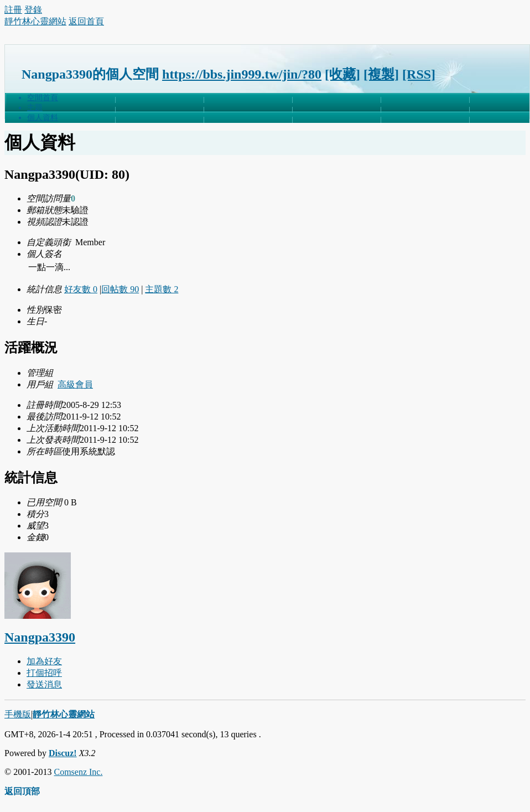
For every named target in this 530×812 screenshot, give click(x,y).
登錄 (33, 10)
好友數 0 (81, 289)
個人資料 (43, 118)
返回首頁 (86, 21)
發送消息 (44, 684)
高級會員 (75, 384)
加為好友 (44, 661)
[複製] (381, 74)
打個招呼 (44, 673)
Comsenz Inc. (78, 772)
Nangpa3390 (40, 637)
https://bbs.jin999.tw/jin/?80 (242, 74)
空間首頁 (43, 98)
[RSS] (419, 74)
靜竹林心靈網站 (35, 21)
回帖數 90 (120, 289)
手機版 (18, 714)
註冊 (13, 10)
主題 (35, 108)
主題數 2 (162, 289)
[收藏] (342, 74)
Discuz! (63, 753)
